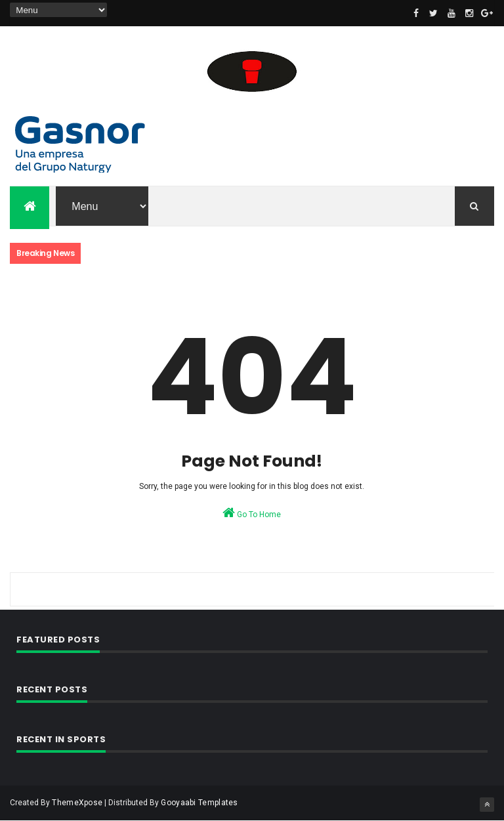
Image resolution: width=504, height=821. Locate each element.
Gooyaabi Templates (199, 803)
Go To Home (252, 513)
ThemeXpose (77, 803)
